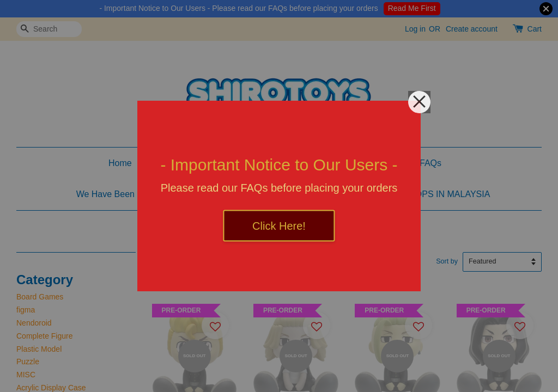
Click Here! (279, 226)
